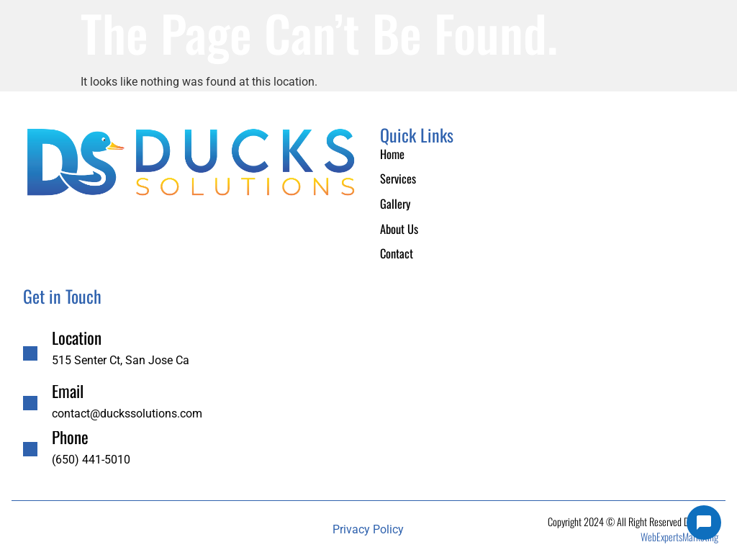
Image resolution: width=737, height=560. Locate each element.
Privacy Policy (368, 527)
